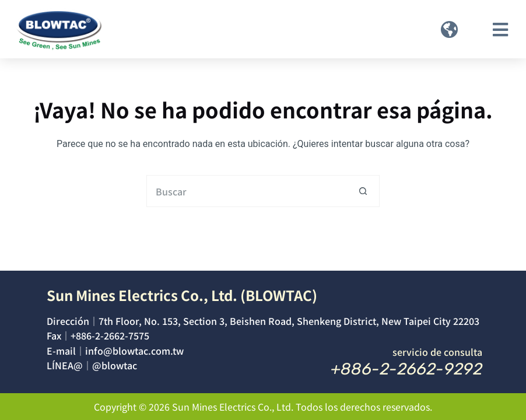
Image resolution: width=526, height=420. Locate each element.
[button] (450, 29)
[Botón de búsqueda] (364, 191)
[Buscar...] (247, 191)
